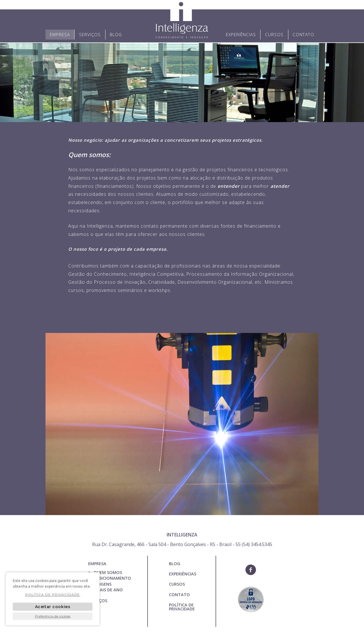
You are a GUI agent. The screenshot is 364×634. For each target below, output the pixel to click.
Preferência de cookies (53, 616)
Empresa (60, 34)
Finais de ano (108, 590)
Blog (116, 34)
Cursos (274, 34)
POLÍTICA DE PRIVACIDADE (182, 607)
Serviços (90, 34)
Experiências (241, 34)
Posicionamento (112, 578)
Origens (103, 584)
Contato (303, 34)
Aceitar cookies (53, 607)
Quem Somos (108, 572)
